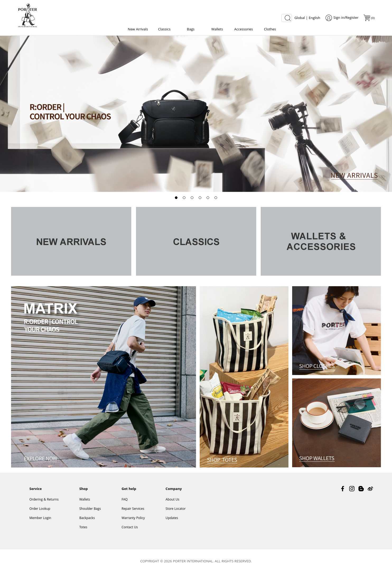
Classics (164, 30)
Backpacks (87, 518)
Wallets (217, 30)
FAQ (125, 500)
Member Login (40, 518)
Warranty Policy (133, 518)
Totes (83, 528)
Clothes (270, 30)
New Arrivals (138, 30)
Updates (172, 518)
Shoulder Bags (90, 509)
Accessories (244, 30)
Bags (191, 30)
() (372, 18)
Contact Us (130, 528)
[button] (176, 198)
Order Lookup (40, 509)
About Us (172, 500)
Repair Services (133, 509)
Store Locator (176, 509)
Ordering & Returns (44, 500)
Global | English (307, 18)
